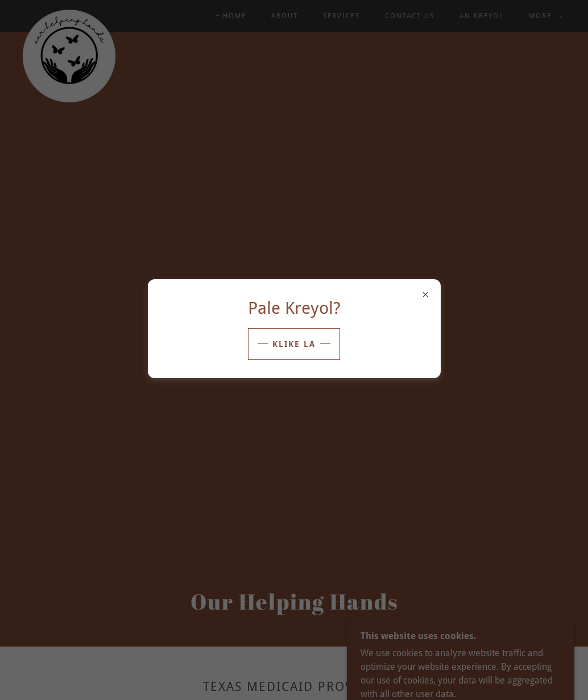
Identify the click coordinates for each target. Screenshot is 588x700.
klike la (294, 344)
